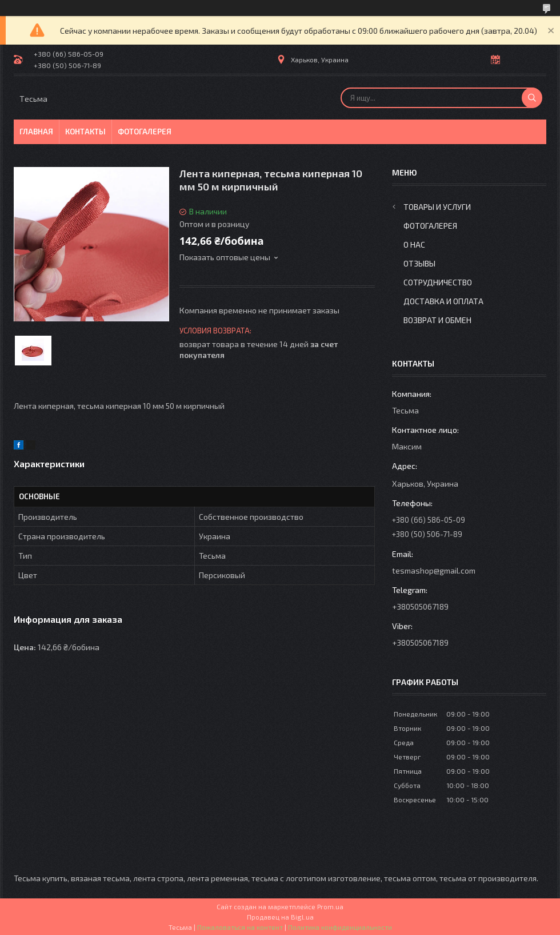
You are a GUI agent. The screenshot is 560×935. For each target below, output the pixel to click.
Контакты (85, 132)
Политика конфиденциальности (340, 927)
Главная (36, 132)
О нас (414, 244)
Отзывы (419, 263)
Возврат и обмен (437, 320)
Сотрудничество (438, 282)
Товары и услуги (437, 207)
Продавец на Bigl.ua (280, 917)
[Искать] (532, 98)
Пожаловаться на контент (240, 927)
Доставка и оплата (443, 301)
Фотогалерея (145, 132)
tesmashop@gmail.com (434, 570)
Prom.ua (330, 906)
